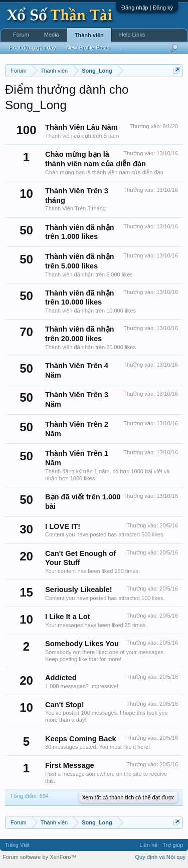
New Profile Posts (88, 48)
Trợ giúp (173, 845)
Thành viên (89, 35)
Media (52, 35)
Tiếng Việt (17, 845)
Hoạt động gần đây (33, 48)
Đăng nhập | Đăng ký (147, 8)
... (122, 48)
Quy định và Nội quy (161, 857)
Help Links (132, 35)
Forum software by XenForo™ (39, 857)
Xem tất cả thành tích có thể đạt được (128, 797)
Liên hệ (148, 845)
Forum (21, 35)
